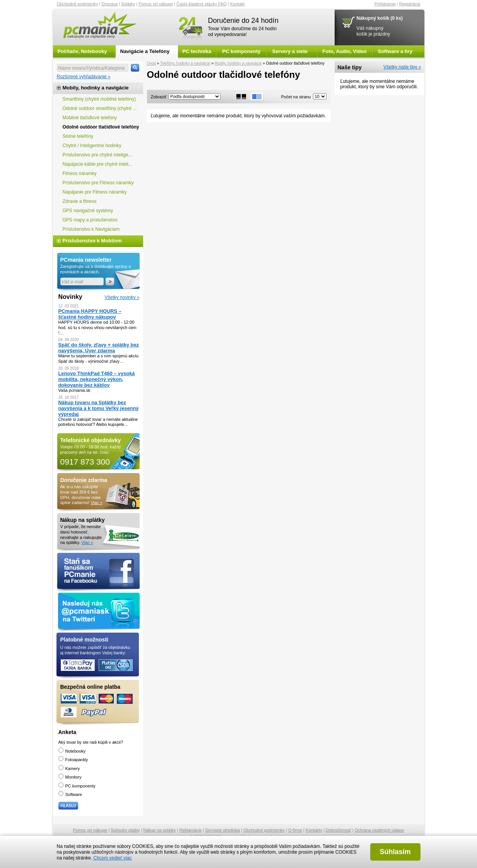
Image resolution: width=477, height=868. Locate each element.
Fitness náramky (80, 173)
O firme (295, 830)
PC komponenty (242, 51)
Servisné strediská (222, 830)
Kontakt (237, 4)
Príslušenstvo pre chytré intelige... (97, 155)
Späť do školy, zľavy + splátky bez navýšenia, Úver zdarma (99, 348)
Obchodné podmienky (78, 4)
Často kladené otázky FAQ (202, 4)
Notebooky (72, 751)
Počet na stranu (296, 97)
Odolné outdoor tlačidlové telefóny (101, 127)
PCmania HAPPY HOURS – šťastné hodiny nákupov (90, 314)
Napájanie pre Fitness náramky (95, 192)
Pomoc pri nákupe (156, 4)
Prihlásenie (385, 4)
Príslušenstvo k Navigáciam (91, 229)
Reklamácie (191, 830)
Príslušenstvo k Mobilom (92, 241)
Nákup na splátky (159, 830)
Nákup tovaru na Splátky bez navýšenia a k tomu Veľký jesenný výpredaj (99, 408)
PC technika (197, 51)
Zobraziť (159, 97)
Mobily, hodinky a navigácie (238, 63)
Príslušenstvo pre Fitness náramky (98, 183)
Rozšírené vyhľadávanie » (84, 77)
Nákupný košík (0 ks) (380, 18)
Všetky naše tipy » (402, 67)
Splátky (128, 4)
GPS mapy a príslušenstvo (90, 220)
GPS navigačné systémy (88, 211)
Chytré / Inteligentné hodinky (92, 146)
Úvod (151, 63)
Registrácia (409, 4)
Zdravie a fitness (80, 201)
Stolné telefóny (78, 136)
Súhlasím (395, 852)
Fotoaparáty (73, 760)
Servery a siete (290, 51)
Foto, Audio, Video (345, 51)
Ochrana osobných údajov (380, 830)
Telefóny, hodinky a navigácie (185, 63)
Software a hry (395, 51)
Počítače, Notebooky (82, 51)
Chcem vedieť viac (112, 858)
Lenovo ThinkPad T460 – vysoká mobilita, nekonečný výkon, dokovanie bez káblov (97, 379)
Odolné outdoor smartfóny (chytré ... (100, 108)
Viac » (96, 503)
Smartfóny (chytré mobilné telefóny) (99, 99)
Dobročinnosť (339, 830)
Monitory (70, 777)
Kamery (69, 769)
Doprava (110, 4)
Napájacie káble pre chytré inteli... (97, 164)
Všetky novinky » (122, 297)
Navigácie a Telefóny (145, 51)
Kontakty (314, 830)
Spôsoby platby (125, 830)
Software (70, 794)
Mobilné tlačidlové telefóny (90, 118)
